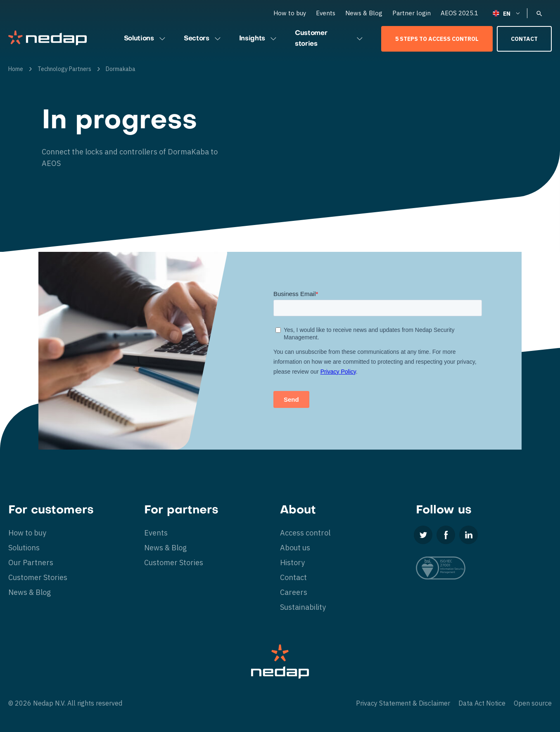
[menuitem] (507, 13)
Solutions (146, 39)
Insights (259, 39)
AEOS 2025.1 (459, 13)
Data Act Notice (482, 703)
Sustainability (303, 607)
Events (326, 13)
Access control (305, 533)
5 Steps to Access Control (437, 39)
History (292, 563)
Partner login (412, 13)
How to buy (290, 13)
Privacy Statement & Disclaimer (403, 703)
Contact (524, 39)
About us (295, 548)
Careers (294, 592)
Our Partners (31, 563)
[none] (507, 13)
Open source (533, 703)
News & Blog (364, 13)
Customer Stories (38, 577)
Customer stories (330, 39)
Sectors (203, 39)
